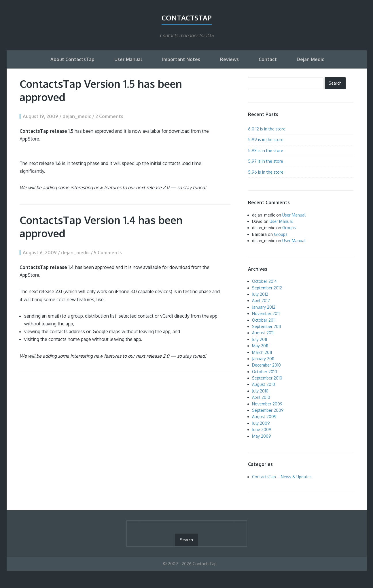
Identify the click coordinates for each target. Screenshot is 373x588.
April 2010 (261, 397)
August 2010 (264, 384)
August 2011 (263, 333)
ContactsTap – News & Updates (282, 477)
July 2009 (261, 423)
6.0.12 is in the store (267, 129)
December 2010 (266, 365)
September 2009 (268, 410)
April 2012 (261, 300)
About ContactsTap (72, 59)
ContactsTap (187, 18)
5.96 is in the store (266, 172)
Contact (268, 59)
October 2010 (265, 372)
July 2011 (260, 339)
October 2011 (264, 320)
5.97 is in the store (266, 161)
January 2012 (264, 307)
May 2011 (260, 346)
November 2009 (267, 404)
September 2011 (266, 326)
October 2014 (264, 281)
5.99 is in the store (266, 140)
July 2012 (260, 294)
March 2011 (262, 352)
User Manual (128, 59)
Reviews (229, 59)
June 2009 (262, 429)
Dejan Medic (310, 59)
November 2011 (266, 313)
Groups (289, 228)
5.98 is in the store (266, 150)
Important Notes (181, 59)
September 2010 (267, 378)
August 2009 (264, 417)
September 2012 (267, 288)
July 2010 (260, 391)
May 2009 (262, 436)
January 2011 (263, 359)
